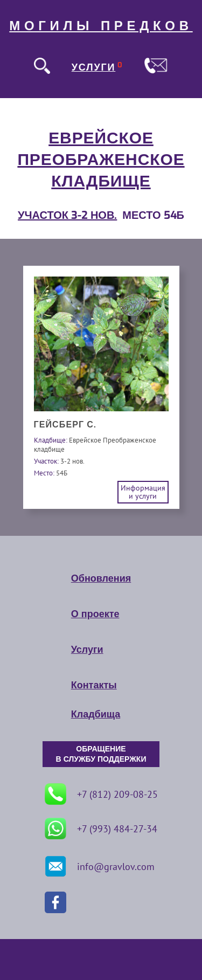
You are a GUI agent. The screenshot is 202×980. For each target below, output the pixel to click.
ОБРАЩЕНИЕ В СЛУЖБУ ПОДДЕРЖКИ (101, 754)
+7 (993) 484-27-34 (101, 829)
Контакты (94, 685)
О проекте (95, 614)
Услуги (87, 650)
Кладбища (96, 714)
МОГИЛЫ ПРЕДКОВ (101, 26)
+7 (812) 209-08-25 (101, 794)
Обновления (101, 578)
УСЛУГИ (94, 67)
